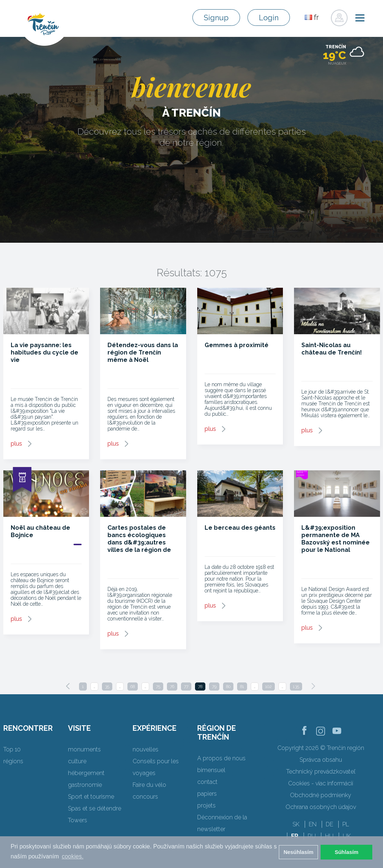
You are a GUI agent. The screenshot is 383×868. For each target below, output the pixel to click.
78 (200, 687)
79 (214, 687)
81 (242, 687)
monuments (84, 749)
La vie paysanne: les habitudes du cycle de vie (45, 352)
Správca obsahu (321, 760)
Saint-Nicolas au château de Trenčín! (332, 349)
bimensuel (211, 770)
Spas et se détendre (95, 808)
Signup (216, 18)
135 (296, 687)
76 (172, 687)
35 (107, 687)
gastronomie (85, 785)
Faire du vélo (149, 785)
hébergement (86, 773)
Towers (78, 820)
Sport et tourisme (91, 797)
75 (158, 687)
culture (77, 761)
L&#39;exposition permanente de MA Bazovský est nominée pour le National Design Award (336, 542)
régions (13, 761)
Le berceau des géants (240, 528)
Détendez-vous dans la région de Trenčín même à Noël (143, 352)
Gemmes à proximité (237, 345)
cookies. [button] (73, 856)
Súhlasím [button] (346, 852)
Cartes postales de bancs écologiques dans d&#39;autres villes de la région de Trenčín (139, 542)
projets (206, 805)
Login (269, 18)
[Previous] (68, 686)
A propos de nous (221, 758)
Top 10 (12, 749)
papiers (207, 794)
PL (346, 824)
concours (145, 797)
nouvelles (146, 749)
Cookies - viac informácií (321, 783)
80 (228, 687)
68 (133, 687)
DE (329, 824)
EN (313, 824)
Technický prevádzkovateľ (321, 772)
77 (186, 687)
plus (16, 444)
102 (269, 687)
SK (296, 824)
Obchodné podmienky (321, 795)
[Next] (313, 686)
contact (207, 782)
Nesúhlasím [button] (299, 852)
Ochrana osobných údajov (321, 807)
